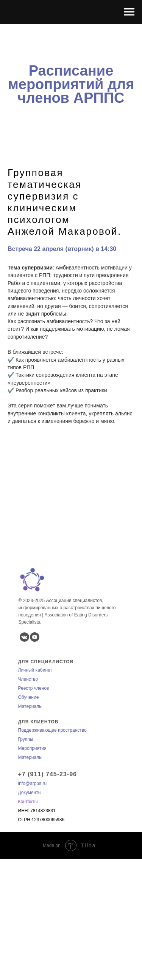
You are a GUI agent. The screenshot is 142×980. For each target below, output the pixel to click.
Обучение (29, 697)
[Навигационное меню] (129, 12)
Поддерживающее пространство (52, 730)
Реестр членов (34, 688)
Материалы (30, 706)
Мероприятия (32, 748)
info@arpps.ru (33, 783)
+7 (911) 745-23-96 (48, 774)
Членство (28, 679)
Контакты (28, 802)
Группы (26, 739)
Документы (30, 793)
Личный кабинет (35, 670)
